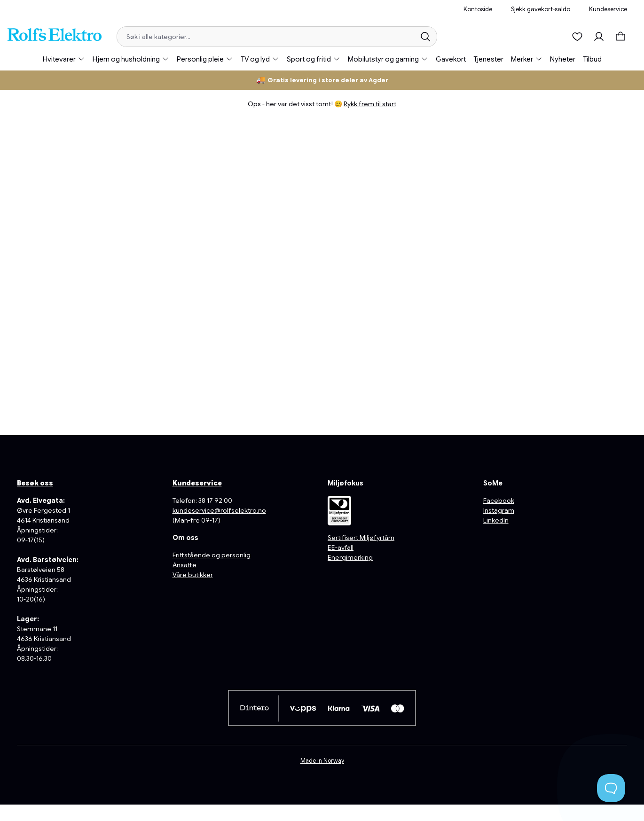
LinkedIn (496, 520)
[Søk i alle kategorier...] (266, 37)
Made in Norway (322, 761)
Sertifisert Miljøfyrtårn (361, 538)
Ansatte (185, 565)
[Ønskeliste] (577, 37)
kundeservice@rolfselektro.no (219, 510)
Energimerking (350, 557)
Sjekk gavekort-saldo (541, 9)
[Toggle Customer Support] (611, 788)
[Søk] (425, 37)
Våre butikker (193, 575)
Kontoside (478, 9)
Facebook (499, 500)
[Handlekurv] (623, 37)
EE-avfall (341, 547)
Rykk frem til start (370, 104)
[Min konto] (599, 37)
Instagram (499, 510)
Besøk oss (35, 483)
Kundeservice (608, 9)
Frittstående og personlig (212, 555)
